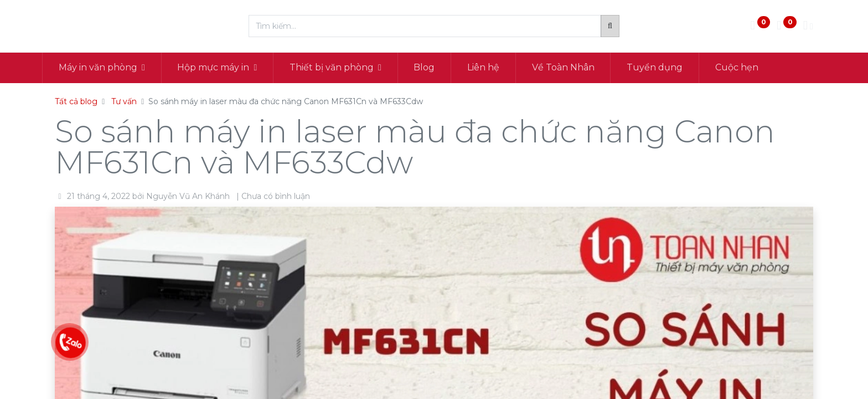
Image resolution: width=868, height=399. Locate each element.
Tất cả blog (76, 101)
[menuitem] (437, 68)
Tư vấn (124, 101)
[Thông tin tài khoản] (808, 26)
